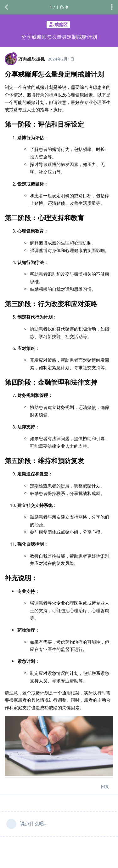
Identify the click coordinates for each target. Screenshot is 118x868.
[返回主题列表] (6, 7)
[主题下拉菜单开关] (112, 7)
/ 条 (59, 7)
